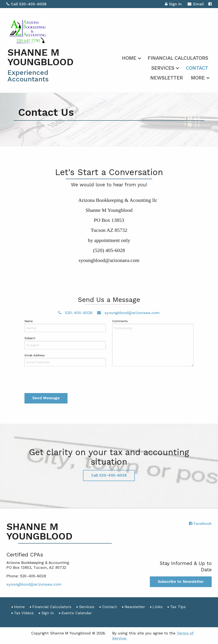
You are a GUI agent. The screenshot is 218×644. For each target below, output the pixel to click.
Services (163, 68)
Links (158, 607)
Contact (197, 68)
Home (129, 58)
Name (29, 321)
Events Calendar (77, 613)
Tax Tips (178, 607)
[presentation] (57, 381)
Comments (120, 321)
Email (196, 5)
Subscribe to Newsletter (181, 581)
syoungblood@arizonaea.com (128, 313)
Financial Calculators (178, 58)
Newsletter (167, 78)
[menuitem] (131, 57)
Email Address (35, 355)
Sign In (173, 5)
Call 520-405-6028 (26, 4)
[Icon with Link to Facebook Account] (210, 4)
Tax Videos (24, 613)
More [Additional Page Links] (198, 78)
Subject (30, 338)
